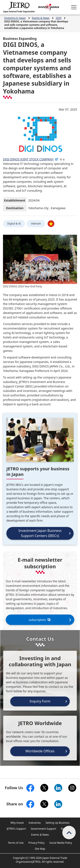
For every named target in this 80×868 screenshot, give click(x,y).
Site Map (40, 849)
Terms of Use (16, 843)
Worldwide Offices (40, 751)
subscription (40, 620)
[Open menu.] (74, 7)
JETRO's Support (16, 829)
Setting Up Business (58, 823)
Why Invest (17, 823)
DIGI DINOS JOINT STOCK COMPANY (31, 159)
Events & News (40, 835)
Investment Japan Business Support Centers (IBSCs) (40, 533)
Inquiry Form (40, 701)
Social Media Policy (61, 843)
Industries (35, 823)
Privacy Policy (36, 843)
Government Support (43, 829)
